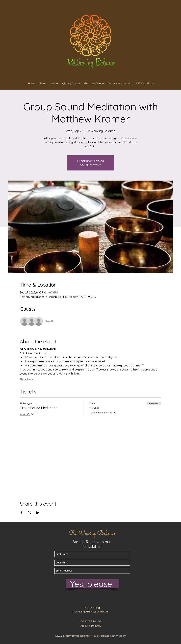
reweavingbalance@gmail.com (90, 612)
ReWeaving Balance (92, 533)
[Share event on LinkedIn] (38, 513)
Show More (27, 379)
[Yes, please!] (92, 584)
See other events (91, 165)
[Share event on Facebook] (21, 513)
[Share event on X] (30, 513)
